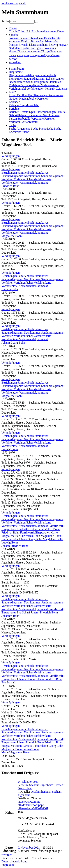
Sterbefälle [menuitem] (24, 119)
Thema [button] (13, 28)
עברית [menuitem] (13, 59)
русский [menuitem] (41, 55)
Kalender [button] (14, 102)
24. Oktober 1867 (28, 782)
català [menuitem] (24, 38)
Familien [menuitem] (23, 95)
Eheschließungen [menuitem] (46, 112)
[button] (11, 156)
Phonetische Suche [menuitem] (50, 129)
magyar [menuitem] (63, 45)
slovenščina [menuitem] (16, 51)
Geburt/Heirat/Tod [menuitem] (20, 115)
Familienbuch (26, 173)
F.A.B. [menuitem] (31, 31)
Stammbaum (16, 69)
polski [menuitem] (27, 48)
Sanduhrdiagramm (52, 176)
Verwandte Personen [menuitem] (43, 119)
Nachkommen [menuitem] (17, 82)
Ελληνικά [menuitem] (56, 51)
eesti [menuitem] (57, 38)
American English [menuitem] (20, 41)
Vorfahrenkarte (43, 179)
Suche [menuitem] (13, 129)
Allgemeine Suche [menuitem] (28, 129)
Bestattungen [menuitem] (28, 112)
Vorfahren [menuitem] (15, 85)
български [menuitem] (16, 55)
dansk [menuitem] (40, 38)
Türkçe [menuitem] (46, 51)
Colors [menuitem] (22, 31)
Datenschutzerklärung (14, 861)
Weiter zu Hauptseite (14, 3)
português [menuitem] (37, 48)
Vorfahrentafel (10, 183)
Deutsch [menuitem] (49, 38)
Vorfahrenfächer (24, 179)
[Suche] (37, 22)
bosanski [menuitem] (14, 38)
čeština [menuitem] (32, 38)
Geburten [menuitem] (37, 115)
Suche (5, 21)
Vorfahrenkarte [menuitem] (50, 85)
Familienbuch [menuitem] (48, 75)
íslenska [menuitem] (34, 45)
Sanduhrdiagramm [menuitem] (37, 82)
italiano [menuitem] (44, 45)
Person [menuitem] (13, 119)
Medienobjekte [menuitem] (28, 99)
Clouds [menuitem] (13, 31)
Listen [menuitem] (13, 95)
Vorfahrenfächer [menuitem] (31, 85)
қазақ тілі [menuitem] (29, 55)
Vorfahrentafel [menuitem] (18, 89)
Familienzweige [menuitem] (38, 95)
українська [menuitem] (53, 55)
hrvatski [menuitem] (24, 45)
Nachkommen (33, 176)
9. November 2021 (29, 848)
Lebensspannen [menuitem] (55, 79)
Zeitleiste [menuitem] (61, 89)
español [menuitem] (54, 41)
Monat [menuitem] (30, 105)
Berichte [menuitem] (14, 112)
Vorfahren (8, 179)
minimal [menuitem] (40, 31)
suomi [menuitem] (27, 51)
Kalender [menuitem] (15, 105)
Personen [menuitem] (43, 99)
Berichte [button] (14, 109)
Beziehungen (10, 173)
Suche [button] (12, 125)
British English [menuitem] (40, 41)
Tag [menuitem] (23, 105)
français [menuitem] (14, 45)
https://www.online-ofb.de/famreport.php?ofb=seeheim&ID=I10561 (33, 805)
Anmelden (15, 62)
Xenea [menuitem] (60, 31)
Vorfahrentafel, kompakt (33, 183)
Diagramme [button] (16, 72)
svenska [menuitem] (36, 51)
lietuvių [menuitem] (54, 45)
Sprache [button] (14, 35)
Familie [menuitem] (61, 112)
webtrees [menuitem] (51, 31)
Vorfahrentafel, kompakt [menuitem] (41, 89)
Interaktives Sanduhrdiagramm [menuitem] (27, 79)
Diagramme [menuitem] (16, 75)
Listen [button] (13, 92)
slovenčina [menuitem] (49, 48)
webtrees (7, 855)
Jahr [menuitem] (36, 105)
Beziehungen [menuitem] (32, 75)
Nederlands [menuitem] (16, 48)
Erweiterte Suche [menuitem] (19, 132)
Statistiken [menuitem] (55, 82)
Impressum (8, 865)
